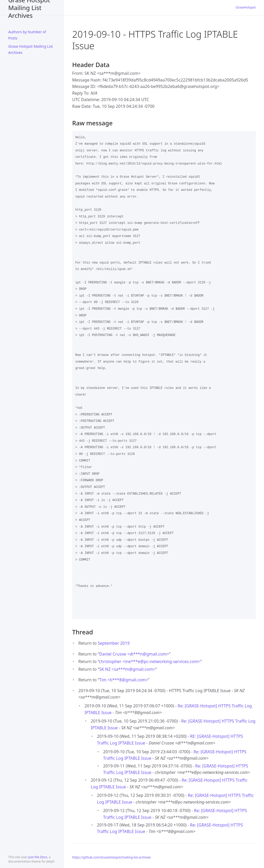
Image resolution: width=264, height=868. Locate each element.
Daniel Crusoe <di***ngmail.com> (134, 654)
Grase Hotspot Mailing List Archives (29, 8)
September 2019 (114, 643)
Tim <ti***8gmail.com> (124, 680)
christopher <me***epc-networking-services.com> (150, 661)
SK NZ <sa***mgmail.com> (127, 669)
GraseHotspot (246, 7)
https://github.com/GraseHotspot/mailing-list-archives (112, 857)
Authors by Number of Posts (27, 35)
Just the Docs (38, 857)
